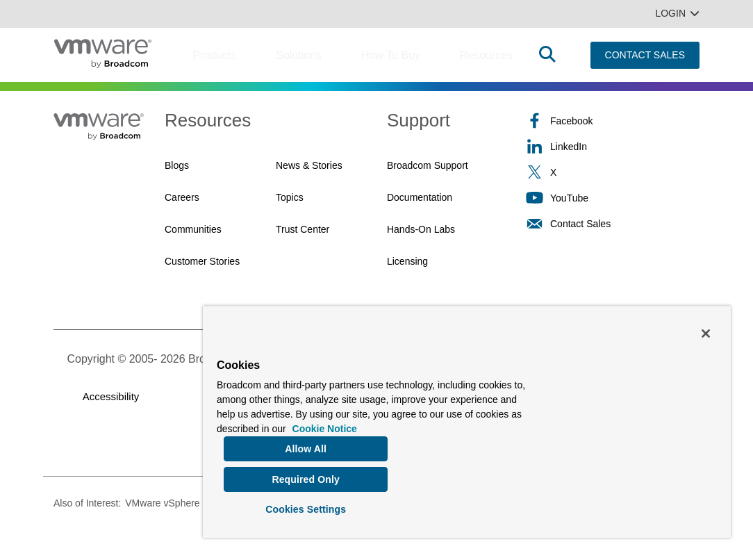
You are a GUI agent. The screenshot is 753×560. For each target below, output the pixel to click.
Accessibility (111, 396)
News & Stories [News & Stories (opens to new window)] (309, 165)
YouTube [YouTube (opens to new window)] (557, 198)
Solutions (299, 55)
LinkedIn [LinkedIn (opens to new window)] (556, 146)
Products (214, 55)
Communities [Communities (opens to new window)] (193, 229)
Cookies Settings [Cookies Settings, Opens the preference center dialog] (306, 507)
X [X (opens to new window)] (541, 172)
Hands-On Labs (421, 229)
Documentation (420, 197)
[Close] (706, 329)
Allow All (306, 444)
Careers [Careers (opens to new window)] (182, 197)
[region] (467, 419)
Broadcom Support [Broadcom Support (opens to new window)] (428, 165)
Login (677, 13)
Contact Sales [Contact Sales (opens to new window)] (568, 223)
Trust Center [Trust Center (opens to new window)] (303, 229)
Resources (486, 55)
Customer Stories (202, 261)
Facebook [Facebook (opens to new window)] (559, 121)
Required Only (306, 476)
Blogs (177, 165)
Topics (290, 197)
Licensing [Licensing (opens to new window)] (407, 261)
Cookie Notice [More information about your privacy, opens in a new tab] (325, 424)
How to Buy (391, 55)
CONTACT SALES (645, 55)
